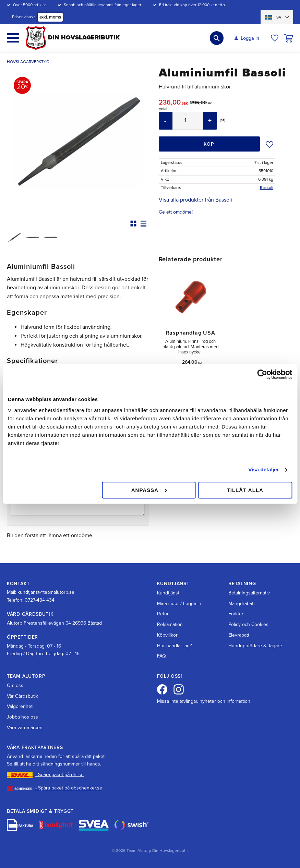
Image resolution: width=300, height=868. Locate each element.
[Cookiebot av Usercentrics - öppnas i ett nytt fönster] (262, 374)
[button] (13, 38)
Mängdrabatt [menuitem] (242, 604)
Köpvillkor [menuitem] (167, 635)
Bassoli (267, 188)
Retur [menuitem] (163, 614)
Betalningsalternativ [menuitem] (249, 593)
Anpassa (149, 490)
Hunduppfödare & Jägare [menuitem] (255, 646)
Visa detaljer (263, 469)
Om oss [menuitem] (15, 685)
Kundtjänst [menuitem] (168, 593)
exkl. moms (50, 17)
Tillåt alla (245, 490)
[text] (174, 103)
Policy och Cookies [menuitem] (248, 624)
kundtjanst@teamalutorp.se (46, 592)
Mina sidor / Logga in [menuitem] (179, 604)
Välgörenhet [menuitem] (20, 706)
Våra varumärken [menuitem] (25, 728)
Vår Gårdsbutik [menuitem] (22, 696)
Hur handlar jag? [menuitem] (174, 646)
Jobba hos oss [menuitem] (22, 717)
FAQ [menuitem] (161, 656)
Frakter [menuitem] (236, 614)
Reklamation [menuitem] (170, 624)
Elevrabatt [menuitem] (239, 635)
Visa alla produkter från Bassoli (195, 200)
